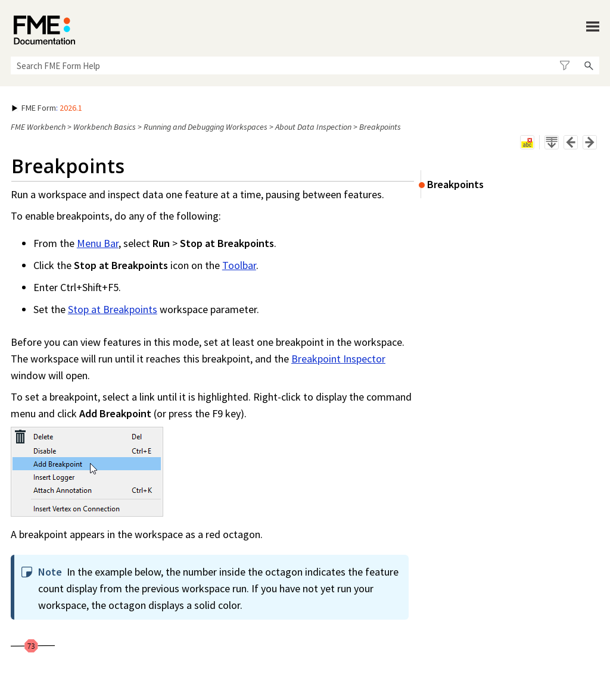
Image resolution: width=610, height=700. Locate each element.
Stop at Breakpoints (113, 309)
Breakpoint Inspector (338, 359)
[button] (564, 65)
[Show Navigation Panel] (593, 27)
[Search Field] (305, 65)
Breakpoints (455, 184)
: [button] (47, 108)
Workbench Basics (105, 127)
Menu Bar (98, 243)
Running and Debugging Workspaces (206, 127)
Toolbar (239, 265)
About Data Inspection (313, 127)
